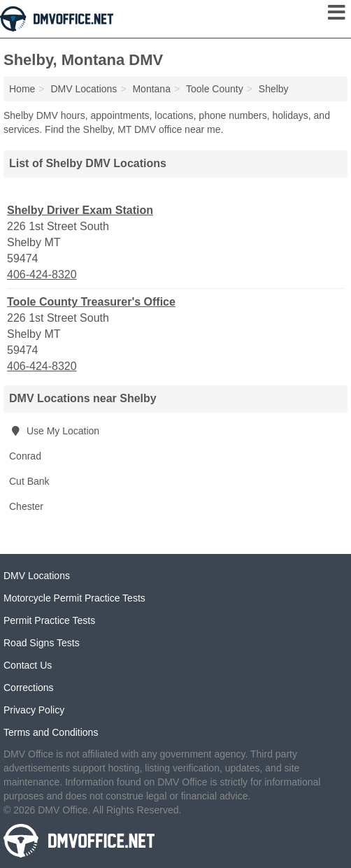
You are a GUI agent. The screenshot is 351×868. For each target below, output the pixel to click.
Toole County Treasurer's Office (91, 302)
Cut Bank (29, 481)
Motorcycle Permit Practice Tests (74, 598)
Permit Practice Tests (49, 620)
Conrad (25, 456)
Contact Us (28, 665)
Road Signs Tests (42, 643)
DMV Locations (37, 576)
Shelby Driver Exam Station (80, 210)
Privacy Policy (34, 710)
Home (22, 89)
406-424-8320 (42, 275)
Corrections (29, 688)
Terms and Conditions (51, 732)
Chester (26, 506)
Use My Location (54, 431)
